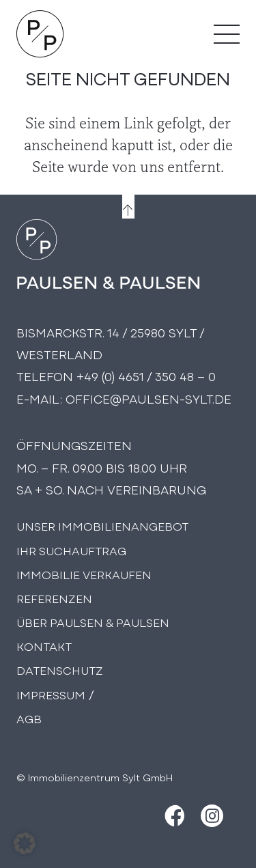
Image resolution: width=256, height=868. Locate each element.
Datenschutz (60, 670)
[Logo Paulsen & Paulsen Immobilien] (40, 34)
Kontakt (44, 646)
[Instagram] (212, 816)
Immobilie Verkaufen (84, 574)
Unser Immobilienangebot (102, 526)
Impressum (51, 694)
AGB (29, 718)
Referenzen (54, 598)
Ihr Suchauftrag (71, 550)
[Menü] (227, 34)
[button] (25, 843)
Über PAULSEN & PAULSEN (93, 622)
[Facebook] (173, 816)
